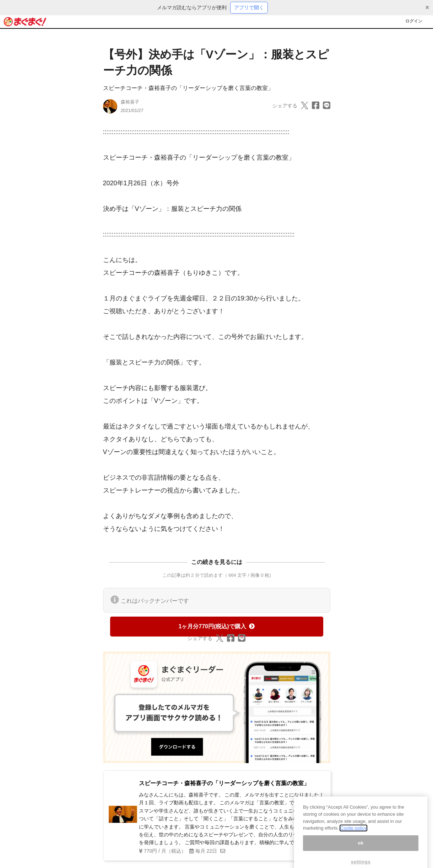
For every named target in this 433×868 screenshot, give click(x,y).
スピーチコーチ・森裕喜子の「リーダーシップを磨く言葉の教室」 (188, 88)
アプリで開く (249, 7)
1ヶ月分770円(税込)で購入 (216, 626)
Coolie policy (353, 850)
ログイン (414, 21)
